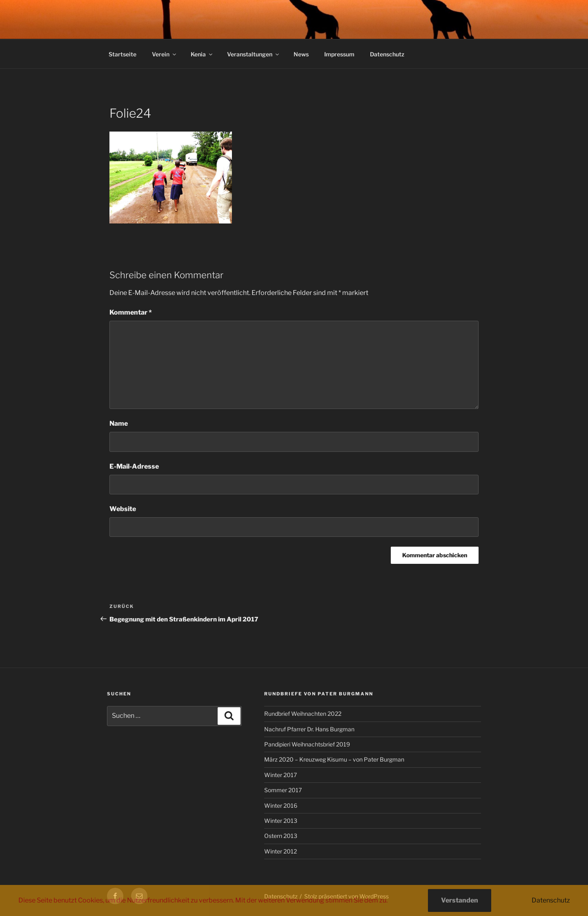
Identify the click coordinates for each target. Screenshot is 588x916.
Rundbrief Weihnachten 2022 (303, 714)
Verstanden (460, 900)
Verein (165, 54)
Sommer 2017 (283, 790)
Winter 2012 (281, 851)
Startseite (122, 54)
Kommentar (131, 312)
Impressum (339, 54)
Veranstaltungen (254, 54)
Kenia (202, 54)
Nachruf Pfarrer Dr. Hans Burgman (309, 729)
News (301, 54)
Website (123, 509)
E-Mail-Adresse (134, 466)
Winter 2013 (281, 821)
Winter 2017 (281, 775)
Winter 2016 (281, 805)
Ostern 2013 (281, 836)
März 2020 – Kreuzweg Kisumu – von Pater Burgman (334, 759)
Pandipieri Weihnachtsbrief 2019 (307, 744)
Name (119, 423)
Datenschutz (387, 54)
